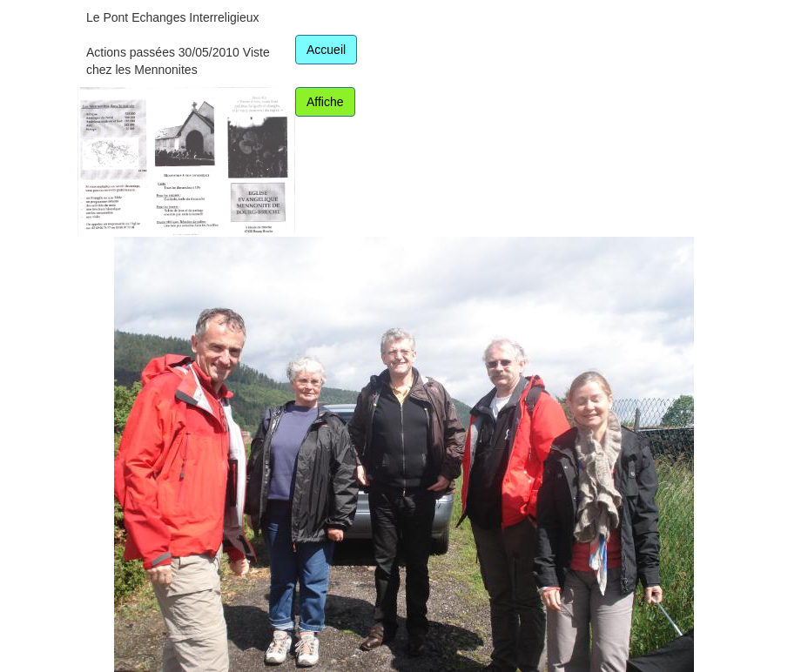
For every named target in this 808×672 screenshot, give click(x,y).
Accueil (326, 50)
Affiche (325, 102)
